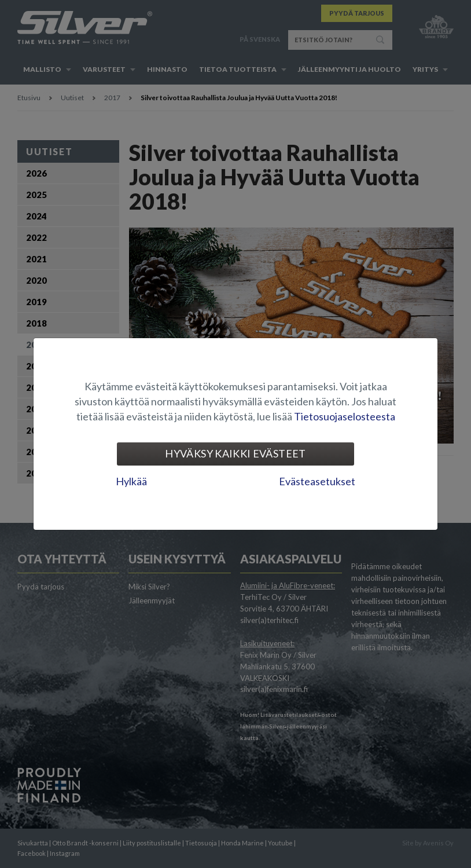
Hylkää (131, 481)
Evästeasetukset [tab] (317, 481)
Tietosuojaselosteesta (345, 416)
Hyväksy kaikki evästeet (235, 453)
